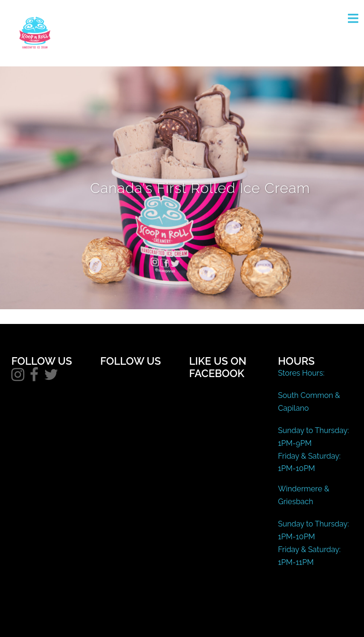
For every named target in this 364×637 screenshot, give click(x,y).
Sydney (207, 621)
